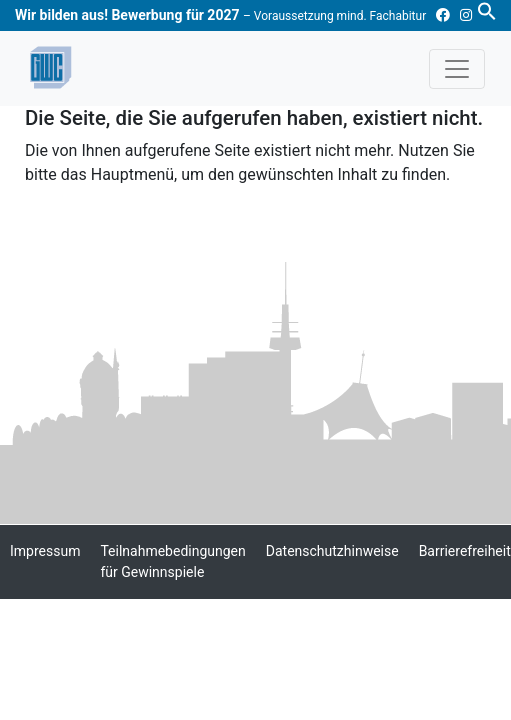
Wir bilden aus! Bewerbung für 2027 (220, 15)
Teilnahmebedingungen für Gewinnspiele (172, 561)
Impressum (45, 551)
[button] (487, 10)
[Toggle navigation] (457, 69)
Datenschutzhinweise (332, 551)
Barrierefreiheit (465, 551)
